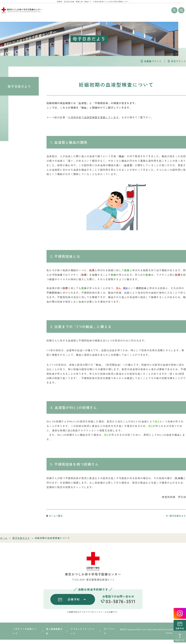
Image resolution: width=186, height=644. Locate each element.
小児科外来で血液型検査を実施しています (93, 117)
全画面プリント (153, 61)
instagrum (180, 613)
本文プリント (178, 61)
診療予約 (180, 628)
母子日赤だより (19, 86)
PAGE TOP (180, 640)
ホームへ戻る (56, 516)
